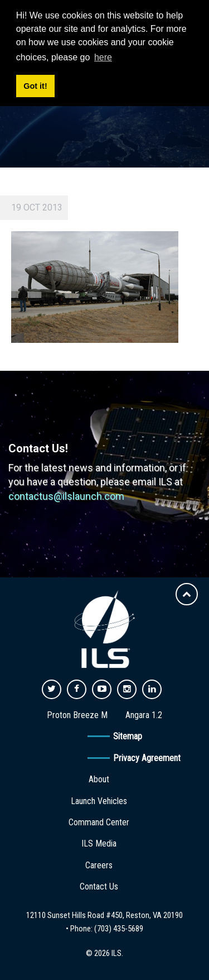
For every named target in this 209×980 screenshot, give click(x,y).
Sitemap (128, 736)
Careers (99, 865)
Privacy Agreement (147, 758)
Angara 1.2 (144, 715)
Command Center (99, 822)
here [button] (103, 57)
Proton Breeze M (77, 715)
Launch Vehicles (99, 801)
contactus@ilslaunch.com (66, 496)
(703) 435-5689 (119, 929)
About (99, 779)
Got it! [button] (35, 86)
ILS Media (99, 843)
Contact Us (99, 886)
